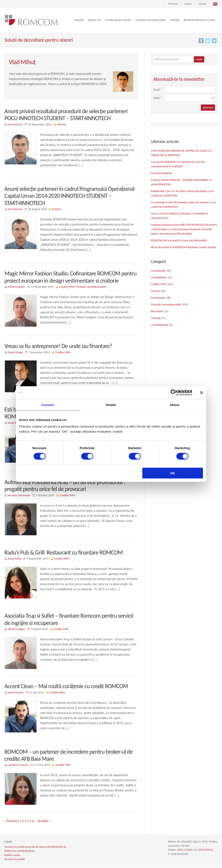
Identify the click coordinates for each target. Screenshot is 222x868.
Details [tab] (111, 405)
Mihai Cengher (16, 287)
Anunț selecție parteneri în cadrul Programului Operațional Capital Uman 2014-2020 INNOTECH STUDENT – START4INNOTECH (70, 196)
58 (39, 822)
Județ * (158, 98)
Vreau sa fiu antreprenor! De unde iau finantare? (59, 346)
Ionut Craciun (16, 693)
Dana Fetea (14, 559)
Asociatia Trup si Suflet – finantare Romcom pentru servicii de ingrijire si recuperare (69, 620)
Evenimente (158, 298)
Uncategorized (160, 325)
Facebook (201, 41)
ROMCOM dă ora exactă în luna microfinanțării (179, 240)
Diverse (62, 124)
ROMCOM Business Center (199, 20)
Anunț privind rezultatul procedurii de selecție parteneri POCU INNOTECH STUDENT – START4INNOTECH (66, 115)
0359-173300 (185, 850)
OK (173, 473)
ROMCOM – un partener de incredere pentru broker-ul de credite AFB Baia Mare (69, 756)
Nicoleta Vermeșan (19, 496)
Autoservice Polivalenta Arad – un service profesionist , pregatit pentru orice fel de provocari (65, 486)
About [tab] (174, 405)
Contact (202, 4)
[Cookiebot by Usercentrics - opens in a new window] (174, 392)
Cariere (188, 4)
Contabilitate (159, 277)
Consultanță (158, 271)
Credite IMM (67, 287)
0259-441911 (206, 850)
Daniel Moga (15, 353)
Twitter (208, 41)
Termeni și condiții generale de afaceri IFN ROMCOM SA (35, 847)
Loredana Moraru (18, 766)
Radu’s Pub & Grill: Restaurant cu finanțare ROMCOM (64, 553)
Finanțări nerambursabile (151, 20)
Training (175, 20)
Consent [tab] (48, 405)
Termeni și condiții (15, 860)
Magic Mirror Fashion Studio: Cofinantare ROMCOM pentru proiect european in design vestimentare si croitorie (71, 277)
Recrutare (157, 311)
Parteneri (173, 4)
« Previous (12, 822)
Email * (158, 90)
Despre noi (94, 20)
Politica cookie (12, 855)
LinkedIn (214, 41)
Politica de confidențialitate (20, 851)
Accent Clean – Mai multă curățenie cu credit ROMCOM (66, 687)
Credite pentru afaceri (118, 20)
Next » (46, 822)
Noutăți (79, 20)
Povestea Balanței (162, 173)
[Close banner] (201, 392)
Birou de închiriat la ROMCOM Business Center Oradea (184, 247)
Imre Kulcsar (15, 124)
